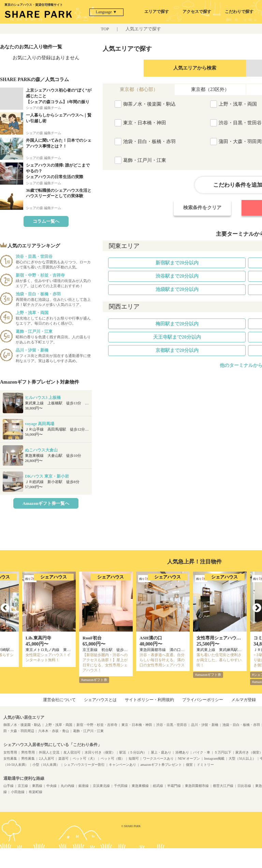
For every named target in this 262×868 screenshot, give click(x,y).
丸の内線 (68, 786)
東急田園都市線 (197, 786)
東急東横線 (140, 786)
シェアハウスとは (100, 700)
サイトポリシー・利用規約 (149, 700)
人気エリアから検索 (195, 68)
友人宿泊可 (72, 752)
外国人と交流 (49, 752)
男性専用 (28, 752)
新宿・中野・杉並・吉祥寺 (97, 725)
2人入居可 (47, 758)
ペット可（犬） (85, 758)
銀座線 (84, 786)
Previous (5, 608)
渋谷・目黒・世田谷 (172, 725)
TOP (105, 29)
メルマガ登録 (244, 700)
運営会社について (59, 700)
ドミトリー (205, 765)
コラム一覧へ (46, 221)
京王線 (23, 786)
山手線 (9, 786)
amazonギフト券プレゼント (161, 765)
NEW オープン (189, 758)
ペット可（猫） (113, 758)
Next (257, 608)
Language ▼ (106, 12)
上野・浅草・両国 (59, 725)
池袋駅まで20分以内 (177, 289)
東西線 (37, 786)
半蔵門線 (174, 786)
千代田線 (121, 786)
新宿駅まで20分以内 (177, 263)
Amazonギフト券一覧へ (46, 503)
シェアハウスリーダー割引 (84, 765)
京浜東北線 (101, 786)
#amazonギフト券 (94, 680)
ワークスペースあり (158, 758)
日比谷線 (244, 786)
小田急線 (18, 792)
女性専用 (10, 752)
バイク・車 (202, 752)
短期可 (134, 758)
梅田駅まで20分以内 (177, 324)
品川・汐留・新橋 (205, 725)
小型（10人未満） (46, 765)
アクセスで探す (197, 12)
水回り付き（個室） (100, 752)
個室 (189, 765)
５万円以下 (223, 752)
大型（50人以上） (242, 758)
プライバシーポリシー (203, 700)
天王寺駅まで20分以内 (177, 337)
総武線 (158, 786)
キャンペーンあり (122, 765)
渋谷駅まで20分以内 (177, 276)
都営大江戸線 (223, 786)
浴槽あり (182, 752)
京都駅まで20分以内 (177, 350)
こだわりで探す (239, 12)
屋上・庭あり (161, 752)
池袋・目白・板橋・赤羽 (241, 725)
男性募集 (28, 758)
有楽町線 (35, 792)
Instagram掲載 (214, 758)
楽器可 (63, 758)
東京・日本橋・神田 (137, 725)
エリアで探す (157, 12)
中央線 (52, 786)
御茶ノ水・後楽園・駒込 (22, 725)
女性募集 (10, 758)
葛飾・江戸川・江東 (88, 731)
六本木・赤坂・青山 (54, 731)
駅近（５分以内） (133, 752)
